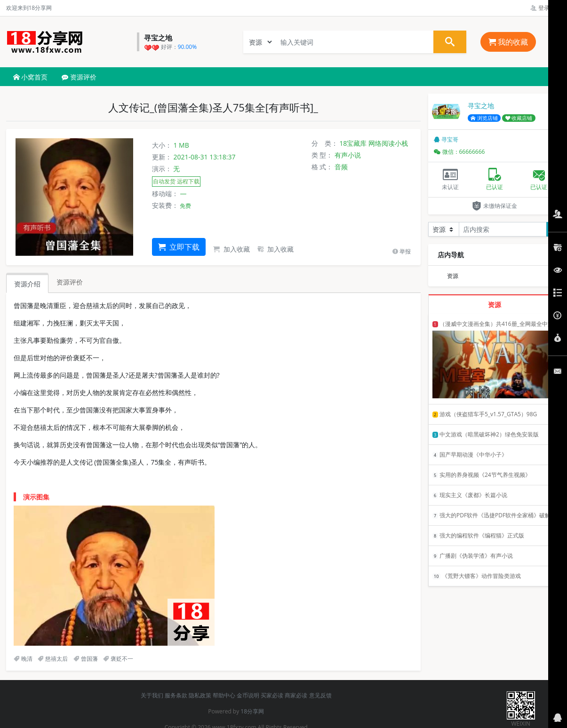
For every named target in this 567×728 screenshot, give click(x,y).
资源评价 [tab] (70, 282)
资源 (453, 276)
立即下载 (179, 247)
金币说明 (248, 695)
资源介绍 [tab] (27, 284)
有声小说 (348, 155)
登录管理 (546, 8)
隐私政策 (200, 695)
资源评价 (79, 77)
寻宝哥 (446, 139)
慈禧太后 (53, 659)
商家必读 (296, 695)
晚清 (23, 659)
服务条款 (176, 695)
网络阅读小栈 (388, 143)
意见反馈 (320, 695)
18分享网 (252, 711)
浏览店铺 (484, 118)
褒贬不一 (118, 659)
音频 (341, 167)
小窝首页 (31, 77)
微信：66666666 (459, 152)
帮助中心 (224, 695)
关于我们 (152, 695)
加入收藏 (232, 249)
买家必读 (272, 695)
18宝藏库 (353, 143)
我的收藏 (508, 42)
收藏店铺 (519, 118)
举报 (402, 251)
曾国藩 (86, 659)
